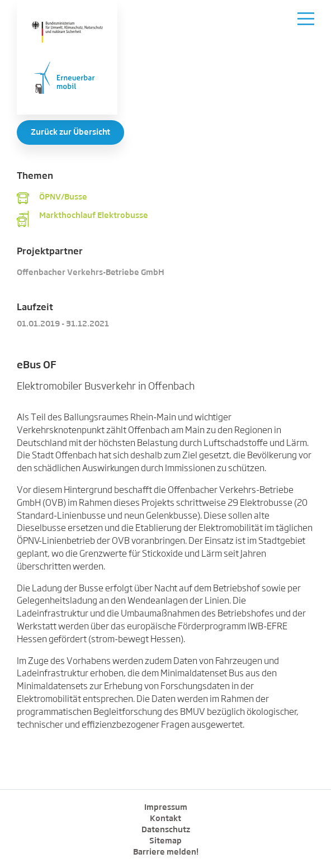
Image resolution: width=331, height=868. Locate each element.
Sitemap (165, 841)
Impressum (166, 808)
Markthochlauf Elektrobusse (94, 216)
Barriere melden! (166, 852)
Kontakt (165, 819)
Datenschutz (166, 830)
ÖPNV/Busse (63, 197)
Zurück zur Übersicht (70, 132)
